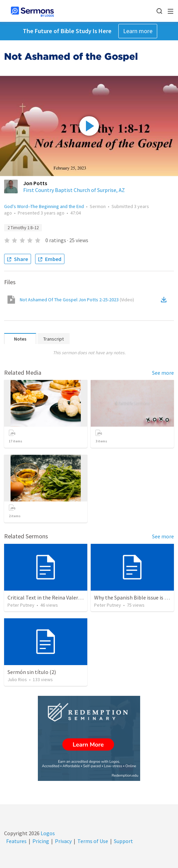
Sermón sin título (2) (32, 672)
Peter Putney (21, 605)
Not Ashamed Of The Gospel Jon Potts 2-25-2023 (77, 300)
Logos (47, 833)
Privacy (63, 841)
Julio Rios (17, 679)
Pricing (41, 841)
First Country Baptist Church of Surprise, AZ (74, 190)
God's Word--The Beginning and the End (44, 206)
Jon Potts (35, 183)
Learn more (138, 31)
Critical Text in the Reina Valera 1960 (50, 597)
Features (16, 841)
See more (163, 373)
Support (123, 841)
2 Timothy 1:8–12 (23, 228)
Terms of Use (93, 841)
